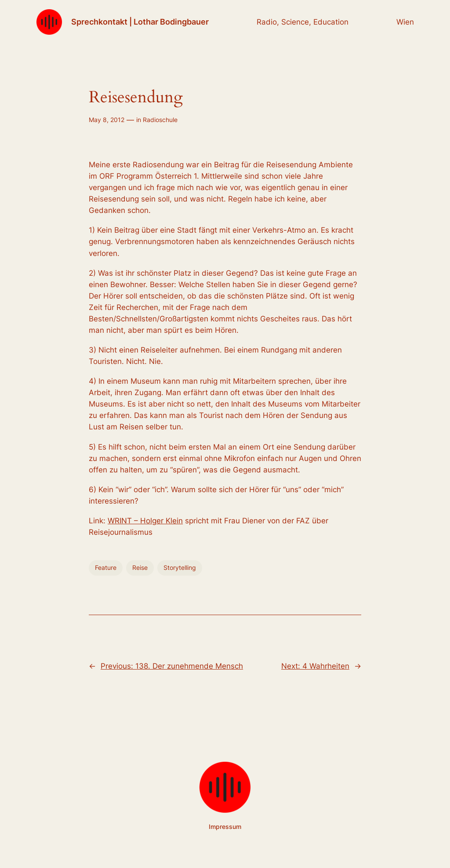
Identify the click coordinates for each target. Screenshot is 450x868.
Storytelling (180, 567)
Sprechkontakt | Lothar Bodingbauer (140, 22)
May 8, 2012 (107, 120)
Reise (140, 567)
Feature (106, 567)
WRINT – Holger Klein (145, 521)
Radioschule (160, 120)
